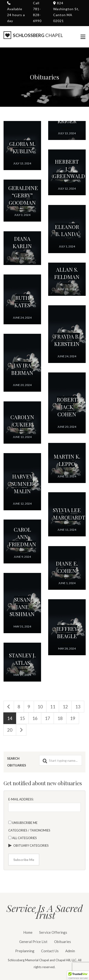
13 (78, 707)
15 (22, 718)
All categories (23, 838)
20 (10, 730)
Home (28, 932)
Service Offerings (53, 932)
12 (65, 707)
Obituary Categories (31, 845)
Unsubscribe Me (23, 823)
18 (60, 718)
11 (53, 707)
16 (35, 718)
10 (40, 707)
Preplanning (25, 951)
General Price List (33, 942)
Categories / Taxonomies (29, 830)
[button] (78, 975)
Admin (70, 951)
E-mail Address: (21, 799)
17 (47, 718)
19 (73, 718)
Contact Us (50, 951)
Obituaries (63, 942)
